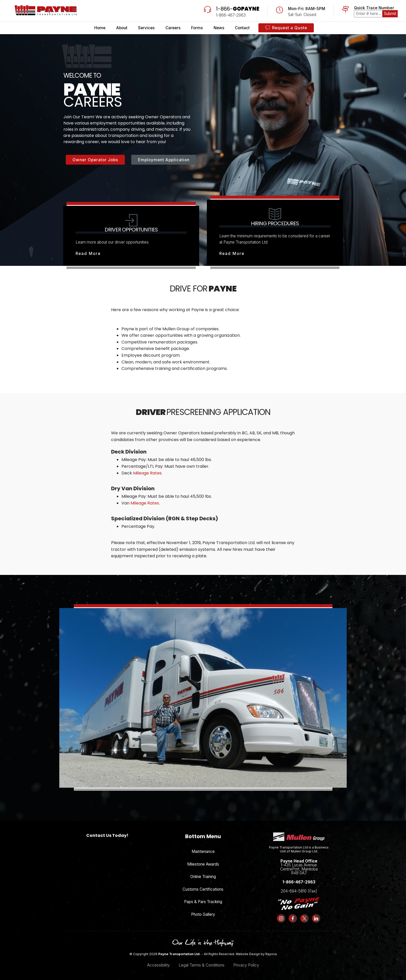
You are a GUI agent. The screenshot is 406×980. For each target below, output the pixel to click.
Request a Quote (286, 28)
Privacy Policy (246, 965)
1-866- (238, 9)
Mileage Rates (147, 473)
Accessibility (158, 965)
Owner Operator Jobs (95, 160)
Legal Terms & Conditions (202, 965)
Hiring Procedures (275, 223)
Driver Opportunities (131, 230)
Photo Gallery (203, 914)
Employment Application (164, 160)
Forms (197, 28)
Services (146, 28)
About (122, 28)
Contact (242, 28)
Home (100, 28)
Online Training (203, 877)
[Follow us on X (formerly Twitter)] (305, 918)
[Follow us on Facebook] (293, 918)
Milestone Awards (203, 864)
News (219, 28)
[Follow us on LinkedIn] (316, 918)
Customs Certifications (203, 889)
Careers (173, 28)
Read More (88, 254)
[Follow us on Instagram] (281, 918)
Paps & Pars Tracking (203, 902)
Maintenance (203, 851)
